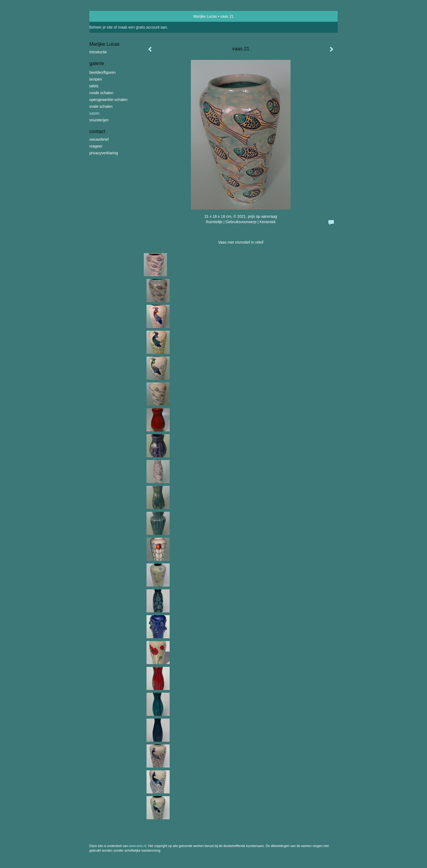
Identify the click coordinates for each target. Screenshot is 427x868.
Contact (97, 131)
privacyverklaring (104, 153)
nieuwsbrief (99, 139)
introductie (98, 52)
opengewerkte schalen (108, 100)
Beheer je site (101, 27)
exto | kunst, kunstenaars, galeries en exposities (105, 16)
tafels (94, 86)
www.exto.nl (138, 846)
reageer (96, 146)
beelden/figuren (103, 72)
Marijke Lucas (205, 16)
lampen (96, 79)
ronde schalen (101, 93)
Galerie (97, 63)
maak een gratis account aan (142, 27)
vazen (94, 113)
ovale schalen (101, 106)
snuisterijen (99, 120)
